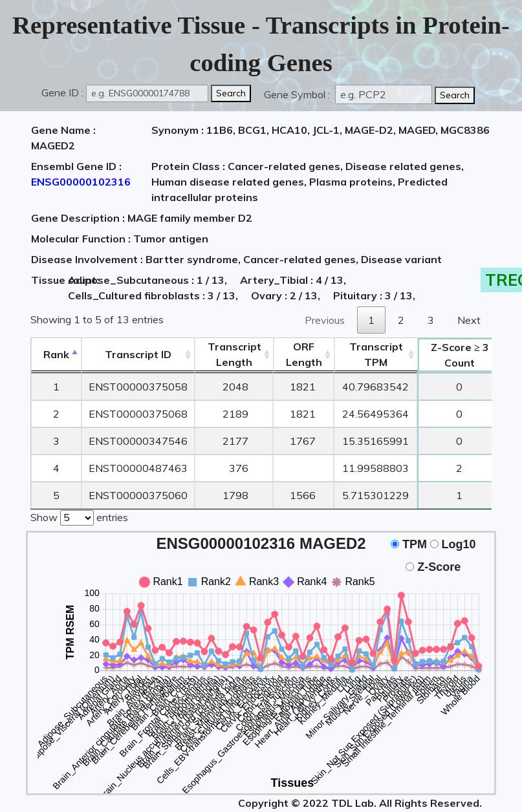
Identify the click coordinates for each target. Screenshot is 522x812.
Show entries (79, 517)
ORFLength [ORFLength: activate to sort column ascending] (304, 354)
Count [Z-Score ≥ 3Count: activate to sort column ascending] (460, 355)
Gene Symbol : (298, 94)
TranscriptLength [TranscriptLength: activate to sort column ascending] (234, 354)
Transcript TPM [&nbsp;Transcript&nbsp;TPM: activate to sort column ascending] (376, 354)
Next (469, 320)
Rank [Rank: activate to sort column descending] (56, 354)
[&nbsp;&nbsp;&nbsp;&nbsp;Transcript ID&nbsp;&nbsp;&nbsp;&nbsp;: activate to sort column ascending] (138, 355)
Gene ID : (62, 92)
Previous (325, 320)
